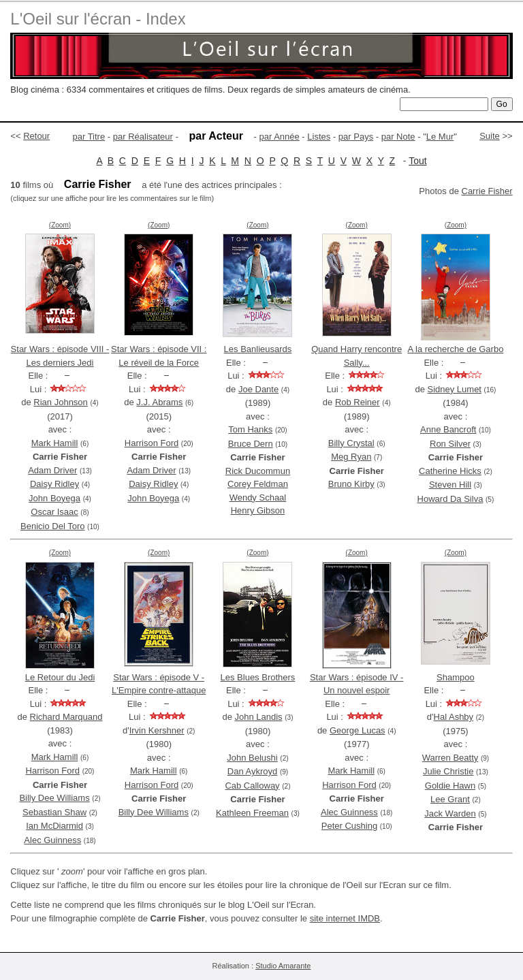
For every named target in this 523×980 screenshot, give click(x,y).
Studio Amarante (283, 966)
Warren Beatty (450, 758)
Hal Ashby (454, 717)
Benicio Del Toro (52, 526)
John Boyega (54, 498)
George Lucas (358, 730)
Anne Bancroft (448, 429)
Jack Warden (450, 813)
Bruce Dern (251, 444)
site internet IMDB (345, 918)
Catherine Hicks (450, 471)
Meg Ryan (351, 457)
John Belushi (252, 758)
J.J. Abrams (159, 402)
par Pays (356, 137)
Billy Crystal (351, 443)
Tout (417, 161)
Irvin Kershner (157, 730)
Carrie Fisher (487, 191)
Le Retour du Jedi (60, 677)
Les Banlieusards (258, 349)
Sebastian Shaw (54, 812)
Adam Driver (52, 470)
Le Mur (440, 137)
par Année (279, 137)
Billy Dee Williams (54, 798)
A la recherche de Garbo (455, 349)
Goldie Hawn (450, 786)
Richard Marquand (66, 717)
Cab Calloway (252, 786)
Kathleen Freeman (252, 813)
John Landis (258, 717)
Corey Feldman (258, 484)
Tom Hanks (250, 429)
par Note (398, 137)
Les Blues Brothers (258, 677)
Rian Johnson (61, 402)
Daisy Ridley (54, 484)
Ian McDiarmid (54, 826)
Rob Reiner (358, 402)
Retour (36, 136)
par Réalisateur (143, 137)
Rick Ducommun (258, 471)
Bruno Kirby (351, 484)
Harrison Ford (152, 443)
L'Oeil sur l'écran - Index (98, 19)
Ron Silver (450, 444)
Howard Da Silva (450, 499)
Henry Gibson (258, 510)
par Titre (89, 137)
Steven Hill (450, 485)
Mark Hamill (55, 443)
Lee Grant (450, 799)
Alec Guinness (52, 840)
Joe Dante (258, 389)
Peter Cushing (349, 826)
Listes (319, 137)
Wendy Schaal (258, 497)
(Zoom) (60, 225)
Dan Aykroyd (252, 771)
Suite (490, 136)
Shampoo (456, 677)
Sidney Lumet (454, 389)
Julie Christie (448, 771)
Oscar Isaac (54, 512)
